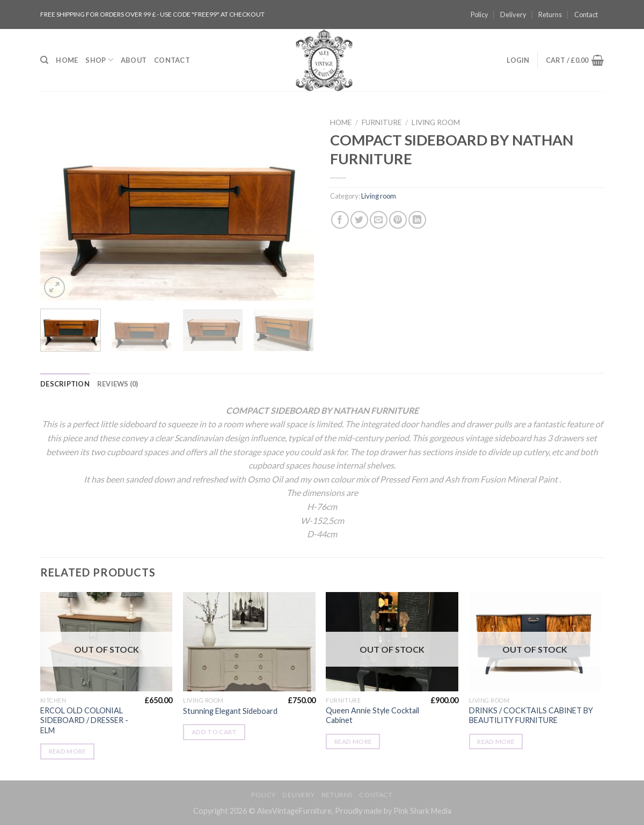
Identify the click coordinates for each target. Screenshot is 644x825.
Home (67, 60)
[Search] (44, 60)
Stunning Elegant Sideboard (230, 711)
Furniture (382, 122)
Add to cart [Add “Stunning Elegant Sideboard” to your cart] (214, 732)
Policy (480, 14)
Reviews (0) (118, 384)
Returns (550, 14)
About (134, 60)
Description (65, 384)
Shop (99, 60)
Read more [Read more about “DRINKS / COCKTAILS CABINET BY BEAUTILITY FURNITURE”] (496, 742)
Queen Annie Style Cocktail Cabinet (372, 716)
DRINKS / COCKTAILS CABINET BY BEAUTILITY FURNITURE (531, 716)
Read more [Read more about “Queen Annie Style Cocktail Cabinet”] (353, 742)
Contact (586, 14)
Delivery (513, 14)
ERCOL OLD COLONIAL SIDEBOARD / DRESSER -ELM (84, 720)
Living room (436, 122)
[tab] (65, 384)
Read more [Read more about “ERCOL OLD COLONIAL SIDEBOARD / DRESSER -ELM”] (67, 751)
